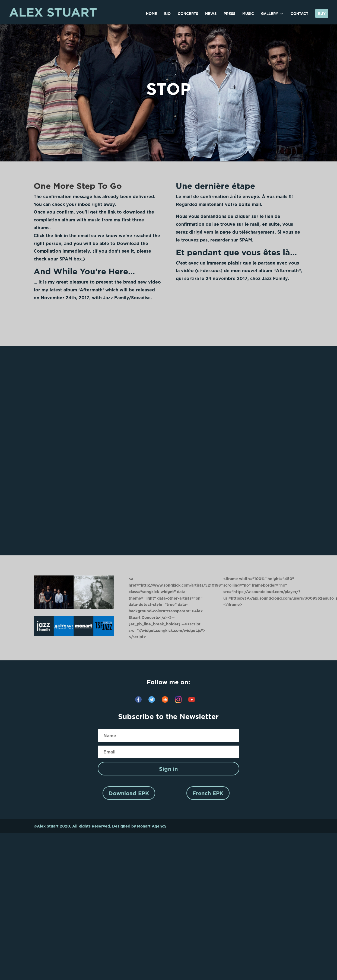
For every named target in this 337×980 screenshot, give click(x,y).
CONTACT (299, 14)
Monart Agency (152, 826)
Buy (322, 14)
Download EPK (129, 793)
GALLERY (270, 14)
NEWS (211, 14)
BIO (167, 14)
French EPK (208, 793)
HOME (152, 14)
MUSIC (248, 14)
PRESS (229, 14)
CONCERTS (188, 14)
